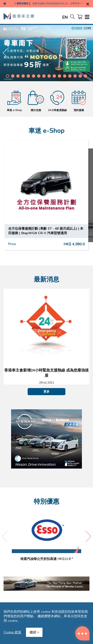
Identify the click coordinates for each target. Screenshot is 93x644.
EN (65, 17)
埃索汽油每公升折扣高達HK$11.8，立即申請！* (58, 4)
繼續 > (34, 632)
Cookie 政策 (12, 632)
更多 (46, 392)
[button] (8, 76)
